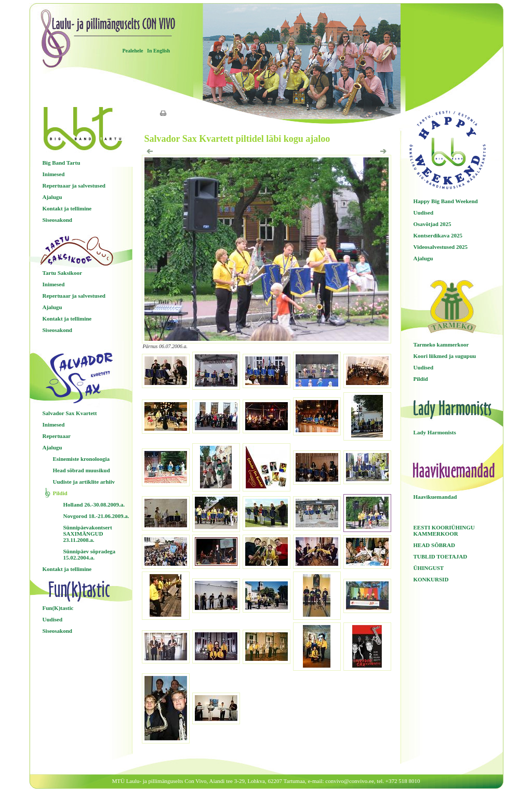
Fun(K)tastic (58, 608)
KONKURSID (431, 579)
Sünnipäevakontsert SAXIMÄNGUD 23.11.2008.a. (88, 534)
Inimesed (54, 174)
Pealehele (133, 51)
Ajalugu (52, 197)
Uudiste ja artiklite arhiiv (84, 482)
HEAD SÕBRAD (434, 545)
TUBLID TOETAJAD (441, 556)
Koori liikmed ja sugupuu (445, 356)
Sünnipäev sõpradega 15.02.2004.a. (90, 554)
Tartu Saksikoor (62, 273)
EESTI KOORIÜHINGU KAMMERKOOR (444, 530)
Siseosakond (57, 220)
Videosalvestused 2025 (441, 247)
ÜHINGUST (429, 568)
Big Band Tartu (62, 163)
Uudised (53, 619)
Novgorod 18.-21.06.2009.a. (96, 516)
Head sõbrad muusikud (82, 470)
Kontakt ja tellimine (67, 208)
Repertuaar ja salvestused (74, 185)
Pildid (60, 493)
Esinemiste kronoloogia (82, 459)
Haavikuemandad (435, 497)
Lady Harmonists (435, 432)
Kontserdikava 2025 (438, 235)
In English (158, 51)
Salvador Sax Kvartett (70, 413)
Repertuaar (57, 436)
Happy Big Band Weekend (446, 201)
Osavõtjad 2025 (433, 224)
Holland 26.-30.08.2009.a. (94, 504)
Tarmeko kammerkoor (441, 344)
